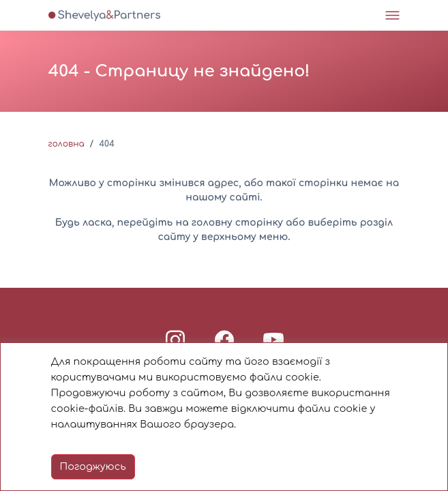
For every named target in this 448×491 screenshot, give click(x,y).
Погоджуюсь (93, 466)
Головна (66, 144)
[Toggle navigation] (392, 15)
